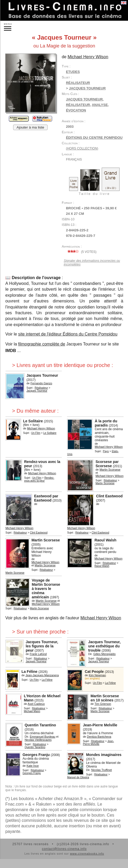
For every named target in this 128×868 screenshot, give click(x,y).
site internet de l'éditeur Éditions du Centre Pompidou (68, 334)
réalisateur (78, 105)
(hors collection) (82, 148)
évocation (76, 110)
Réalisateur (78, 83)
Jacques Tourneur (84, 99)
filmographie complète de (42, 344)
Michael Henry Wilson (101, 618)
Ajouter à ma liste (30, 127)
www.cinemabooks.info (87, 854)
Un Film (36, 433)
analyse (100, 105)
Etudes (73, 72)
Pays (106, 451)
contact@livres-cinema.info (64, 849)
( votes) (81, 252)
